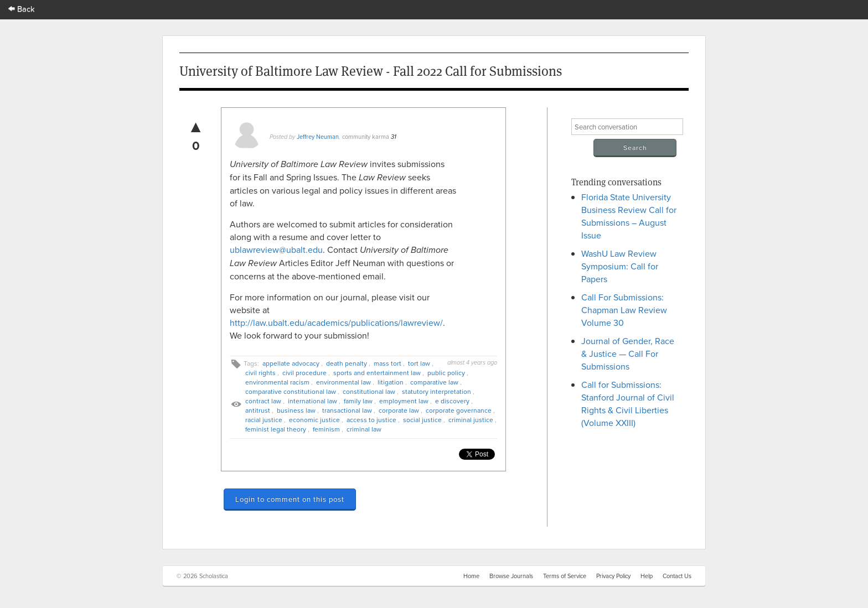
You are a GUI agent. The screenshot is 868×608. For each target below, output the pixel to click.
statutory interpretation (436, 391)
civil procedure (304, 373)
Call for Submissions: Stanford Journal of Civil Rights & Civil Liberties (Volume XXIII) (628, 404)
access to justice (371, 420)
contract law (263, 401)
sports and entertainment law (377, 373)
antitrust (258, 410)
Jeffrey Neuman (318, 137)
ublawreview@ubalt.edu (276, 250)
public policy (446, 373)
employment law (404, 401)
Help (647, 576)
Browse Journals (511, 576)
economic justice (314, 420)
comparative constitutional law (291, 391)
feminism (326, 429)
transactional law (347, 410)
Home (471, 576)
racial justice (264, 420)
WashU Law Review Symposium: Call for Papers (620, 266)
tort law (419, 363)
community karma (366, 137)
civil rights (260, 373)
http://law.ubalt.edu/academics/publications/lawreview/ (336, 323)
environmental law (343, 382)
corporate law (399, 410)
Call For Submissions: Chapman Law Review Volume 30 (624, 310)
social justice (422, 420)
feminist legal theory (276, 429)
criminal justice (471, 420)
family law (358, 401)
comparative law (434, 382)
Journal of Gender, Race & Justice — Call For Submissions (628, 354)
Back (22, 9)
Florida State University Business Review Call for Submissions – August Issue (629, 216)
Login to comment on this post (290, 499)
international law (312, 401)
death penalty (347, 363)
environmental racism (277, 382)
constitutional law (369, 391)
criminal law (364, 429)
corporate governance (459, 410)
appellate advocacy (291, 363)
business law (296, 410)
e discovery (452, 401)
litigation (391, 382)
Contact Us (677, 576)
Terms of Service (565, 576)
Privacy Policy (613, 576)
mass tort (387, 363)
